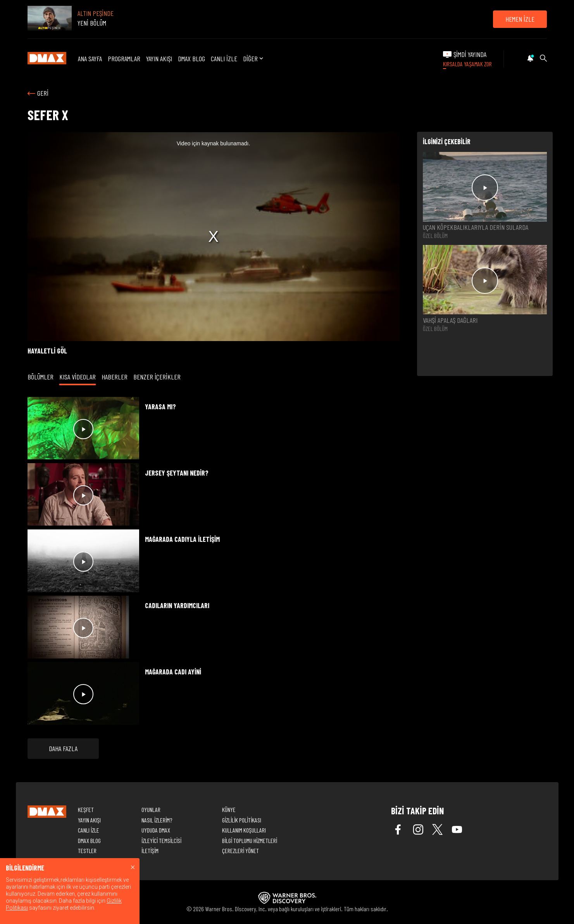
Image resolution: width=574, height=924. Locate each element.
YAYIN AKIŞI (159, 59)
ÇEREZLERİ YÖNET (240, 851)
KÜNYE (229, 809)
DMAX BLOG (191, 59)
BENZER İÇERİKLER (157, 377)
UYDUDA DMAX (156, 830)
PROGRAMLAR (124, 59)
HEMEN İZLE (520, 19)
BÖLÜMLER (41, 377)
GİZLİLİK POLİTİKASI (242, 820)
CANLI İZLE (224, 59)
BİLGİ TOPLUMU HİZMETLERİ (250, 840)
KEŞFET (86, 809)
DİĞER (254, 59)
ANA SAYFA (90, 59)
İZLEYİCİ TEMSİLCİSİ (161, 840)
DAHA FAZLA (63, 748)
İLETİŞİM (150, 851)
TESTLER (87, 851)
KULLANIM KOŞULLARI (244, 830)
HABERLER (115, 377)
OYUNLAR (151, 809)
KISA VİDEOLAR (78, 377)
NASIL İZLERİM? (157, 820)
